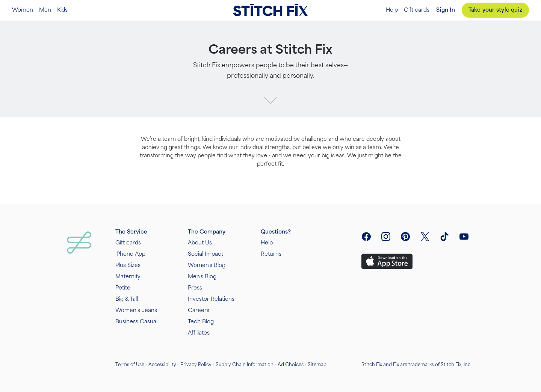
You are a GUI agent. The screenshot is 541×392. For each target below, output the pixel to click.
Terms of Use (130, 365)
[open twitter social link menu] (425, 237)
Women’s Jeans (136, 310)
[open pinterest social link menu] (405, 237)
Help (392, 10)
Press (195, 288)
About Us (200, 243)
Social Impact (206, 254)
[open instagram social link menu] (386, 237)
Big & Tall (127, 299)
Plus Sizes (128, 265)
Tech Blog (201, 322)
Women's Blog (207, 265)
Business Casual (136, 322)
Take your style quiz (495, 10)
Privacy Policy (196, 365)
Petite (123, 288)
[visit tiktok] (444, 237)
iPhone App (130, 254)
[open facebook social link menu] (366, 237)
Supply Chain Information (245, 365)
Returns (271, 254)
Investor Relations (211, 299)
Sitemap (317, 365)
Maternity (128, 277)
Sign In (445, 10)
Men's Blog (202, 277)
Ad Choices (291, 365)
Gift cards (417, 10)
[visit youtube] (464, 237)
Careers (199, 310)
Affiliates (199, 333)
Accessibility (162, 365)
